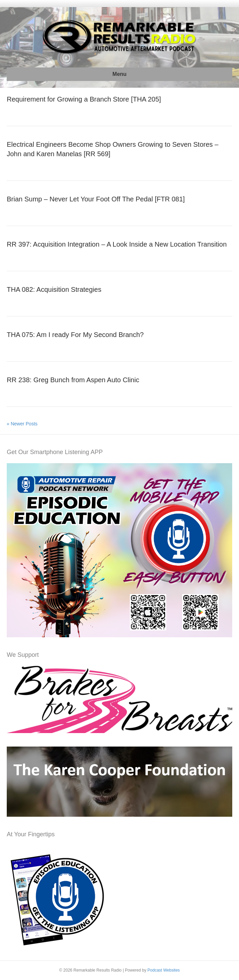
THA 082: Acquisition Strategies (54, 289)
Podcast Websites (164, 970)
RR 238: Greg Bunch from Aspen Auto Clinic (73, 380)
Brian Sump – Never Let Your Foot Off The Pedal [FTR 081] (96, 199)
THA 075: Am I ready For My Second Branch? (75, 335)
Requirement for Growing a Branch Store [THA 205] (84, 99)
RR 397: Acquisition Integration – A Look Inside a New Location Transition (117, 244)
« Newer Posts (22, 424)
